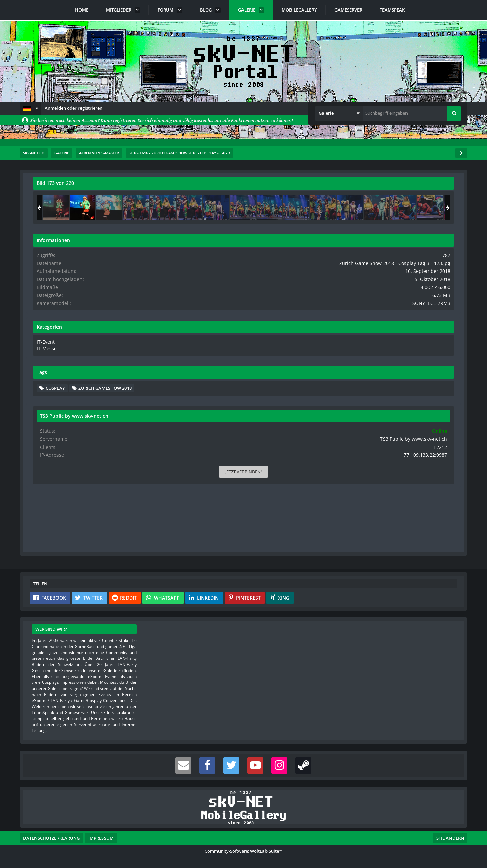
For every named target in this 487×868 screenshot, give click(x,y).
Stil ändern (450, 838)
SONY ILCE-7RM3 (437, 314)
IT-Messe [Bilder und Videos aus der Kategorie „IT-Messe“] (375, 359)
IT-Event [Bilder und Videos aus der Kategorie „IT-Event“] (374, 352)
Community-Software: (243, 851)
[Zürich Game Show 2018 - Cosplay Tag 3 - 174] (439, 208)
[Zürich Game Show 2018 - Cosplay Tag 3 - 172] (385, 208)
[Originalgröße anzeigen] (324, 187)
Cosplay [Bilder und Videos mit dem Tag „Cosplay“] (385, 398)
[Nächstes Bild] (325, 368)
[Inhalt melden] (327, 543)
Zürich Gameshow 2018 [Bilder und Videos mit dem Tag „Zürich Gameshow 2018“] (402, 408)
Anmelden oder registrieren (74, 108)
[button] (30, 108)
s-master (72, 198)
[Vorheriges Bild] (40, 368)
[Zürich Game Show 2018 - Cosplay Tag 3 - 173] (412, 208)
